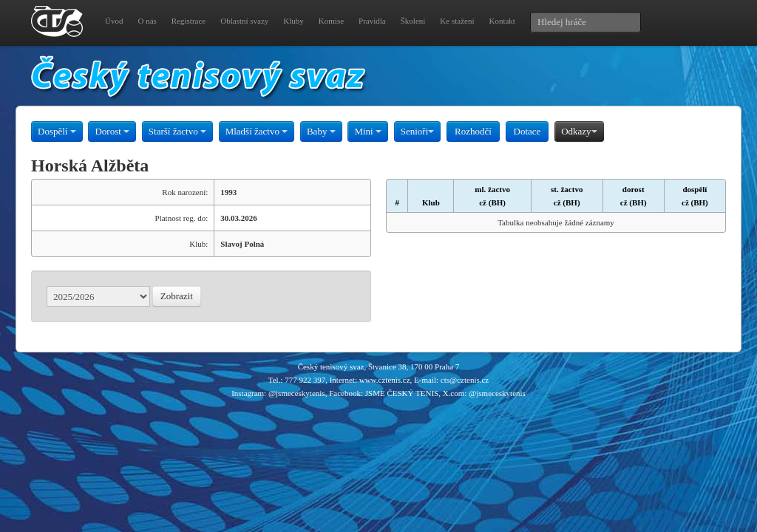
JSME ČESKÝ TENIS (402, 393)
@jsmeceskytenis (297, 393)
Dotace (527, 131)
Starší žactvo (177, 131)
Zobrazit (177, 296)
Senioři (418, 131)
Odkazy (579, 131)
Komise (331, 21)
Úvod (114, 21)
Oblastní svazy (244, 21)
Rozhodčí (473, 131)
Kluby (293, 21)
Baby (321, 131)
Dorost (112, 131)
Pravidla (372, 21)
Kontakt (502, 21)
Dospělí (57, 131)
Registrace (189, 21)
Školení (413, 21)
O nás (147, 21)
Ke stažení (457, 21)
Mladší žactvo (257, 131)
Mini (368, 131)
